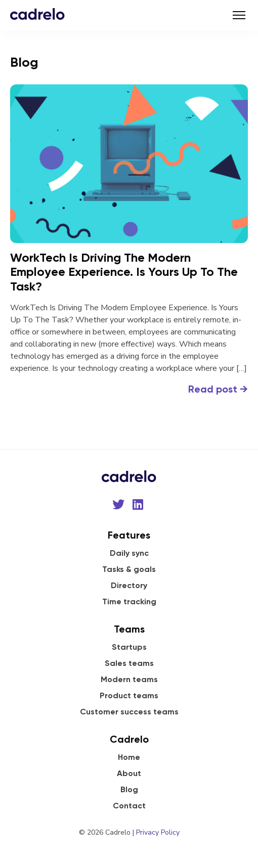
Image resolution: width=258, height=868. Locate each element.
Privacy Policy (158, 832)
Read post (218, 389)
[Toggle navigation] (239, 15)
